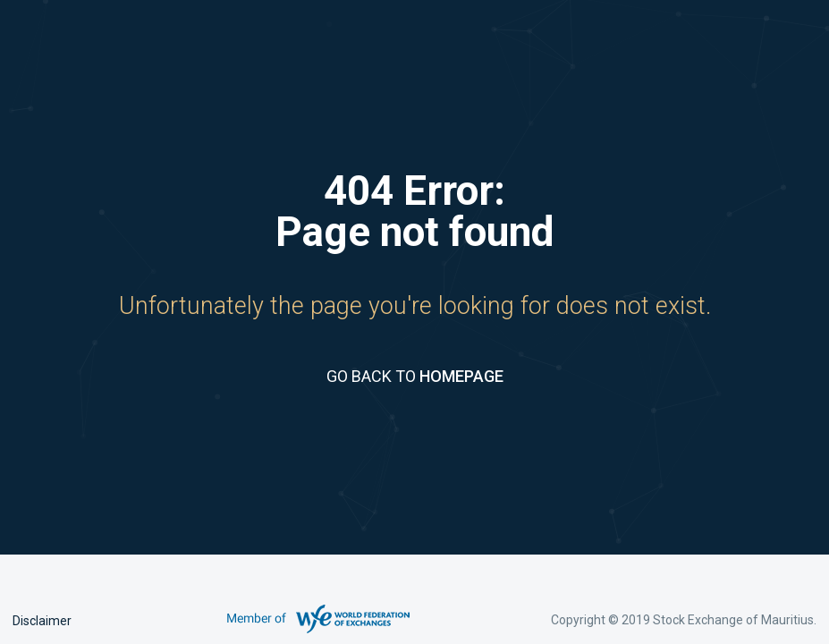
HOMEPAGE (461, 376)
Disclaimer (42, 621)
